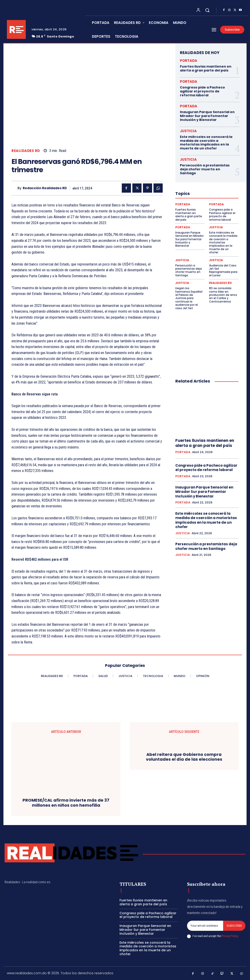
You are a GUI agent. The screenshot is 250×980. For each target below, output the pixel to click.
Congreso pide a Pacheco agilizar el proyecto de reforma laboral (202, 91)
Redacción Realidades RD (45, 188)
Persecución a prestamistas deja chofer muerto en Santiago (205, 169)
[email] (205, 926)
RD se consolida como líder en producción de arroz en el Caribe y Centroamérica (223, 295)
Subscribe (234, 926)
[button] (207, 10)
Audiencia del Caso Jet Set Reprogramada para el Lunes (223, 270)
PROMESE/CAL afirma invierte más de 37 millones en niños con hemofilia (66, 803)
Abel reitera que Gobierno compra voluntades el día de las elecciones (184, 757)
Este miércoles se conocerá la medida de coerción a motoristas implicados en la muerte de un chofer (206, 143)
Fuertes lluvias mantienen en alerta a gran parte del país (206, 68)
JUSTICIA (188, 131)
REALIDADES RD (26, 151)
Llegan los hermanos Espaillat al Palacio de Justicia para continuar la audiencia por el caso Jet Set (189, 298)
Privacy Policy (230, 936)
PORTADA (189, 61)
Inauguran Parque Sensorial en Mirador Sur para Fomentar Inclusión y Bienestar (207, 116)
